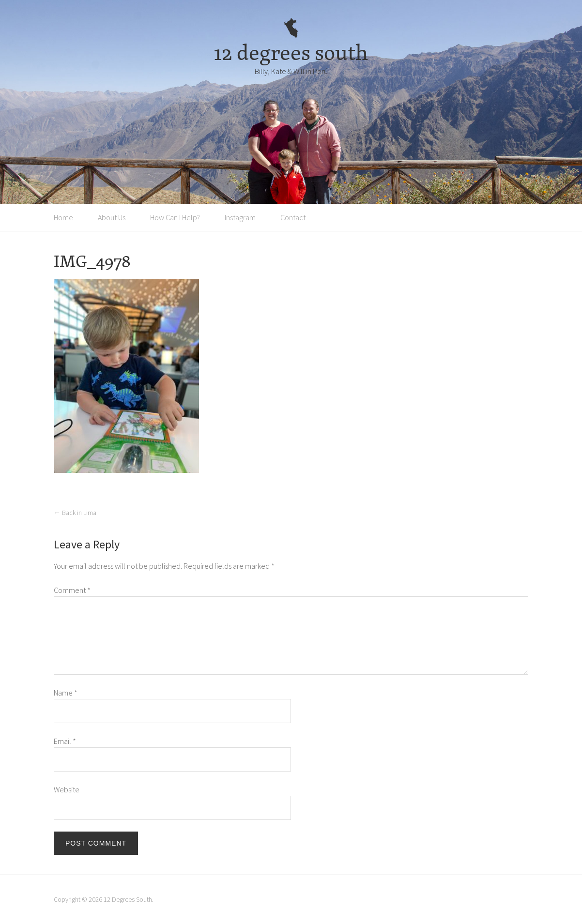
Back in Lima (75, 513)
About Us (112, 217)
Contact (293, 217)
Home (63, 217)
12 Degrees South (128, 899)
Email (65, 741)
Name (66, 693)
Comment (72, 590)
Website (67, 789)
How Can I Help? (175, 217)
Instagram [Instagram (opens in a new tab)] (240, 217)
